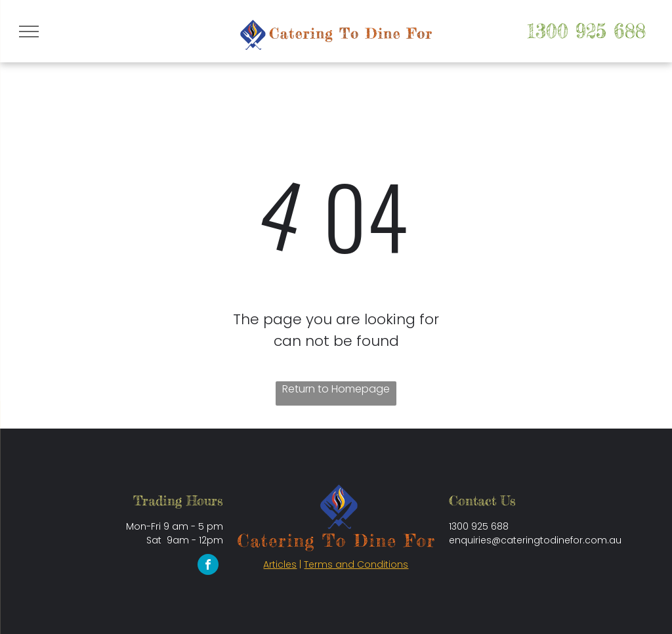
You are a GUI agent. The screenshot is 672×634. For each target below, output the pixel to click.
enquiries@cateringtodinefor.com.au (535, 540)
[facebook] (208, 566)
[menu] (29, 32)
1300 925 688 (586, 31)
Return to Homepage (336, 389)
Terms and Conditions (356, 564)
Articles (280, 564)
